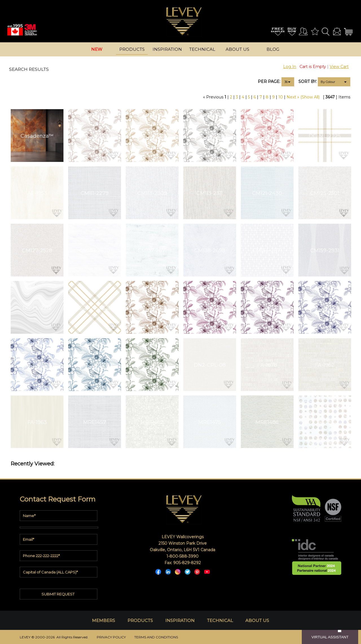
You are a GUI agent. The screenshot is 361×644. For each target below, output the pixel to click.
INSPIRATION (180, 620)
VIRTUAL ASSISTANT (330, 637)
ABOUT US (257, 620)
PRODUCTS (140, 620)
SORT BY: (308, 82)
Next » (293, 97)
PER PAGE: (269, 82)
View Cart (339, 67)
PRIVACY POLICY (111, 637)
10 (281, 97)
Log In (290, 67)
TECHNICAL (220, 620)
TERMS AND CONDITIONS (156, 637)
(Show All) (310, 97)
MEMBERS (104, 620)
